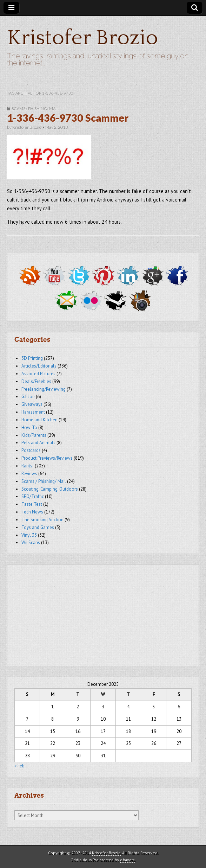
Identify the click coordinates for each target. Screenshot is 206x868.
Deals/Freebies (36, 381)
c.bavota (127, 860)
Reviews (29, 474)
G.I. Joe (28, 397)
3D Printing (32, 358)
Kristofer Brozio (82, 38)
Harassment (33, 412)
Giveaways (32, 404)
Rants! (28, 466)
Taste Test (32, 504)
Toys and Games (38, 527)
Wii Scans (31, 542)
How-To (29, 427)
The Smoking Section (42, 520)
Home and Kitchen (39, 420)
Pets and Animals (38, 443)
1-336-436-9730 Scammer (68, 118)
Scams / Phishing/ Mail (35, 108)
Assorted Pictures (38, 374)
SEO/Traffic (33, 496)
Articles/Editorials (39, 366)
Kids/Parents (34, 435)
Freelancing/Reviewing (44, 389)
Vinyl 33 (29, 535)
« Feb (19, 766)
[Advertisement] (103, 612)
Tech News (32, 512)
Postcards (31, 450)
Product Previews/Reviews (47, 458)
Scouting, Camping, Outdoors (50, 489)
